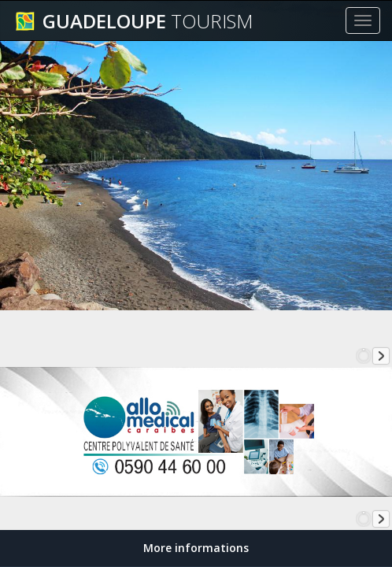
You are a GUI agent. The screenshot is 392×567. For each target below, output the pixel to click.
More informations (196, 548)
